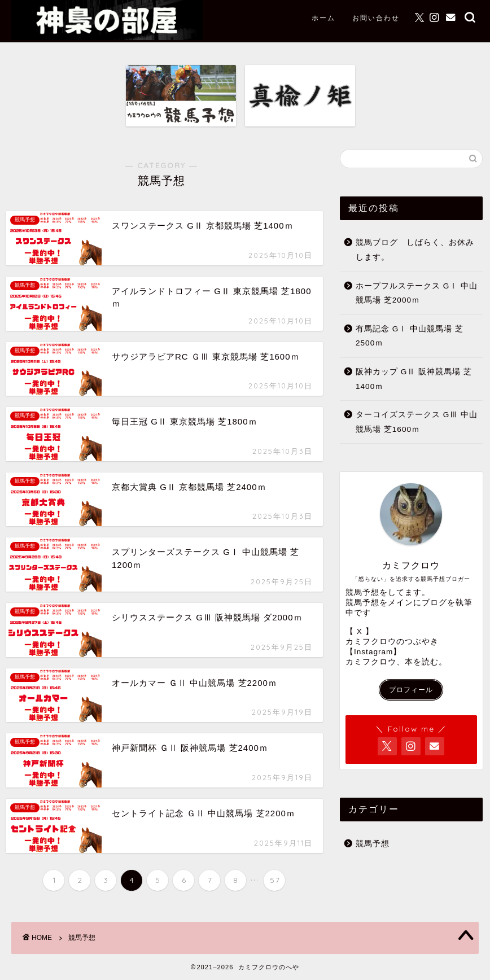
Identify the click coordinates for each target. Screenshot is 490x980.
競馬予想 (373, 844)
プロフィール (411, 690)
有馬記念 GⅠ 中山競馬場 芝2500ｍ (410, 336)
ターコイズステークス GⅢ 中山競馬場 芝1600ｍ (417, 422)
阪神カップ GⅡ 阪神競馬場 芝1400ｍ (414, 379)
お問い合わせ (376, 18)
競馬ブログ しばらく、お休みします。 (415, 250)
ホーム (323, 18)
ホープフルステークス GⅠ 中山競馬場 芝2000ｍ (417, 293)
